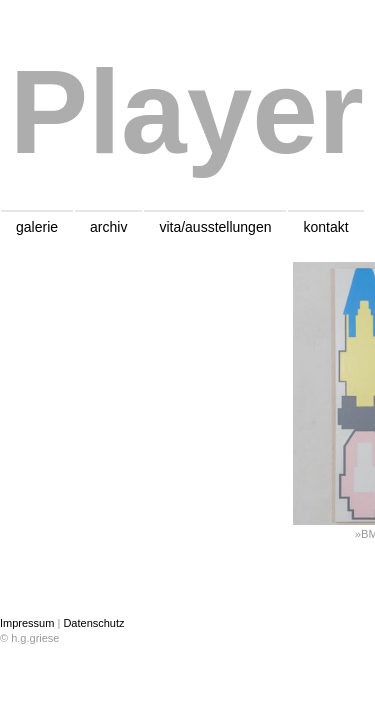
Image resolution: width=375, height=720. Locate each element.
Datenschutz (93, 623)
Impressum (27, 623)
